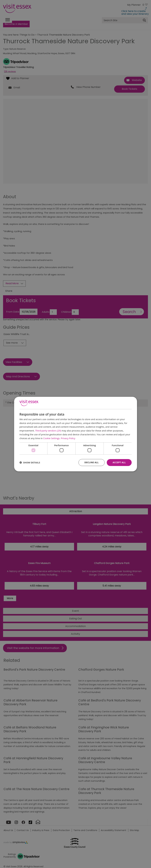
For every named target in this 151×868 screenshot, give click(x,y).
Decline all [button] (92, 462)
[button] (30, 462)
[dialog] (76, 434)
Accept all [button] (119, 462)
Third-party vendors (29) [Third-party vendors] (48, 431)
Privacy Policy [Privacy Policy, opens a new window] (68, 438)
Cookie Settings (51, 438)
